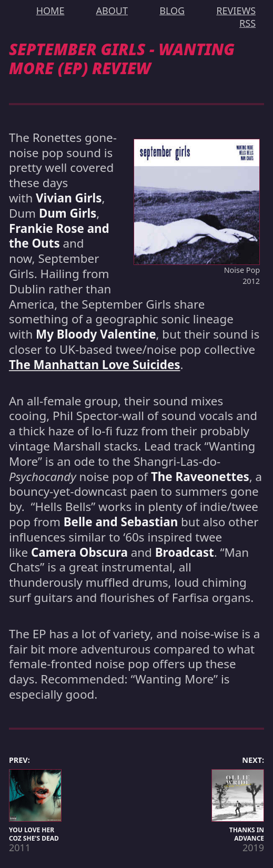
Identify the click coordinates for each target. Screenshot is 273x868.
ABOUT (112, 11)
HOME (50, 11)
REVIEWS (236, 11)
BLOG (172, 11)
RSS (247, 23)
